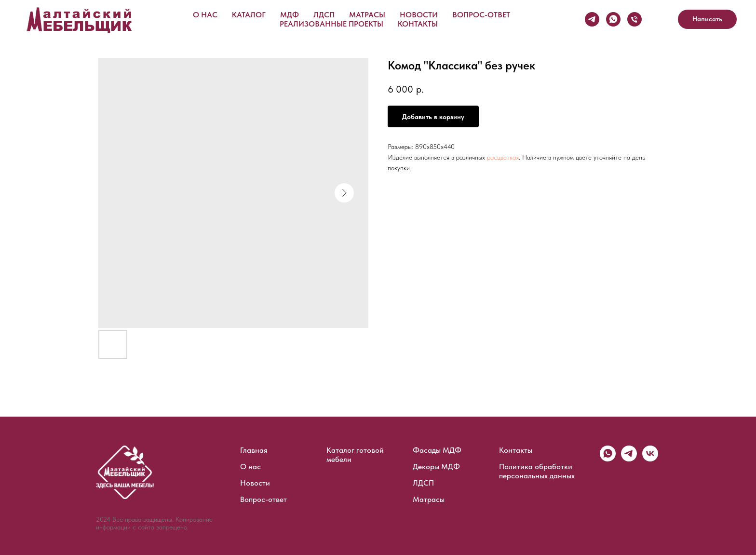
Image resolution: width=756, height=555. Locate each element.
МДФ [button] (290, 15)
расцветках (503, 157)
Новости (419, 15)
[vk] (650, 459)
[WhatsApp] (613, 19)
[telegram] (629, 459)
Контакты (418, 24)
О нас (205, 15)
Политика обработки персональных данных (537, 471)
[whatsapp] (608, 459)
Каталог (249, 15)
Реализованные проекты (331, 24)
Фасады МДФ (437, 450)
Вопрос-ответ (481, 15)
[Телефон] (634, 19)
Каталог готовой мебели (355, 455)
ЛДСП (324, 15)
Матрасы (367, 15)
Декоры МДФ (436, 467)
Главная (254, 450)
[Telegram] (592, 19)
